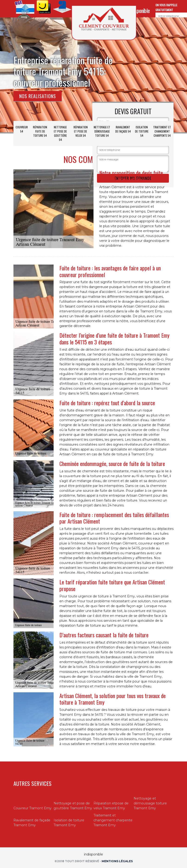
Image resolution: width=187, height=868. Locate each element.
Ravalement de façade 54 (123, 129)
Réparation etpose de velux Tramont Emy (111, 806)
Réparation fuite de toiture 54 (40, 131)
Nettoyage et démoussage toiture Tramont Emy (150, 803)
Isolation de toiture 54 (142, 131)
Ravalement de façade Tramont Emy (32, 823)
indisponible (139, 10)
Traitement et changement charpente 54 (162, 131)
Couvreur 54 (22, 129)
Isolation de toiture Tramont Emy (69, 823)
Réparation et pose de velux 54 (81, 131)
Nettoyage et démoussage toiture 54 (102, 131)
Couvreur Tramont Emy (32, 808)
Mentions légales (117, 861)
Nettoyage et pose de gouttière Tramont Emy (73, 806)
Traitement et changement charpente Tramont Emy (113, 820)
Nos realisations (38, 96)
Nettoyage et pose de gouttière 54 (60, 133)
